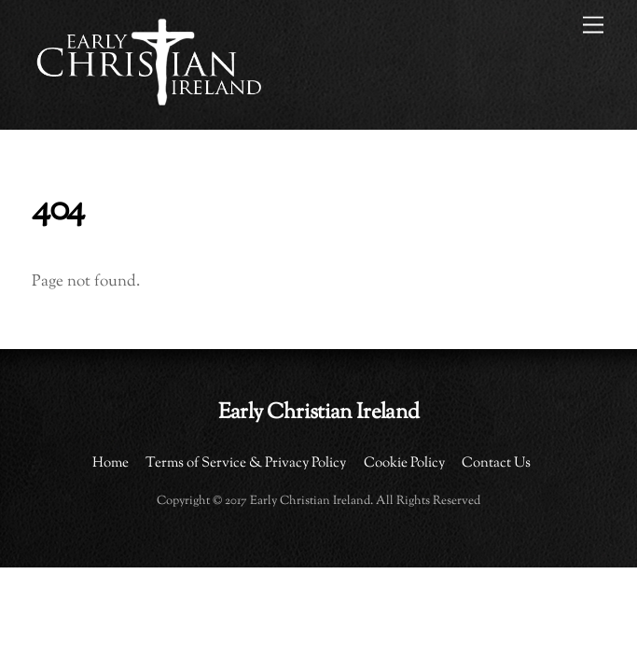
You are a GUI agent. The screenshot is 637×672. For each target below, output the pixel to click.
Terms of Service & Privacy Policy (246, 463)
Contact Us (496, 463)
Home (111, 463)
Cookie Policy (404, 463)
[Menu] (593, 26)
